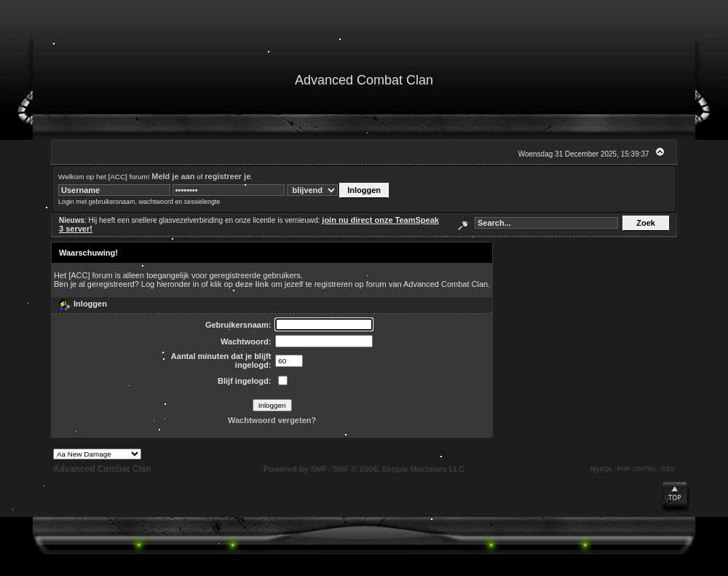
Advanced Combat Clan (102, 469)
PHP (624, 469)
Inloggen (217, 108)
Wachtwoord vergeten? (272, 420)
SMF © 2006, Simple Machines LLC (398, 469)
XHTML (646, 469)
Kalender (172, 108)
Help (84, 108)
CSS (668, 469)
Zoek (124, 108)
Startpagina (50, 108)
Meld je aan (173, 176)
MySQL (602, 469)
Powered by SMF (296, 469)
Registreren (262, 108)
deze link (252, 284)
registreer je (227, 176)
